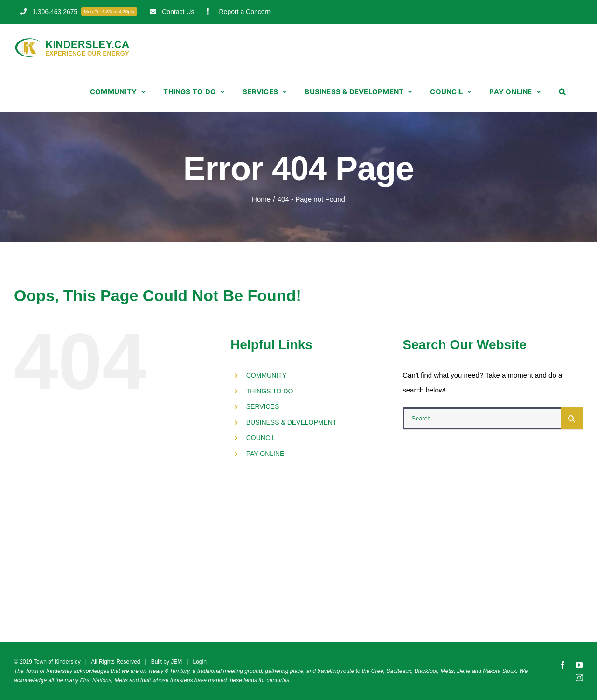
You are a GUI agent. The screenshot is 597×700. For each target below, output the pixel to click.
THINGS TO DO (270, 391)
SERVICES (263, 406)
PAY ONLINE (265, 454)
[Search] (572, 418)
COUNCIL (261, 438)
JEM (176, 662)
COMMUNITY (266, 375)
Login (199, 662)
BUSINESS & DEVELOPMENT (292, 422)
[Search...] (482, 418)
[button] (562, 91)
